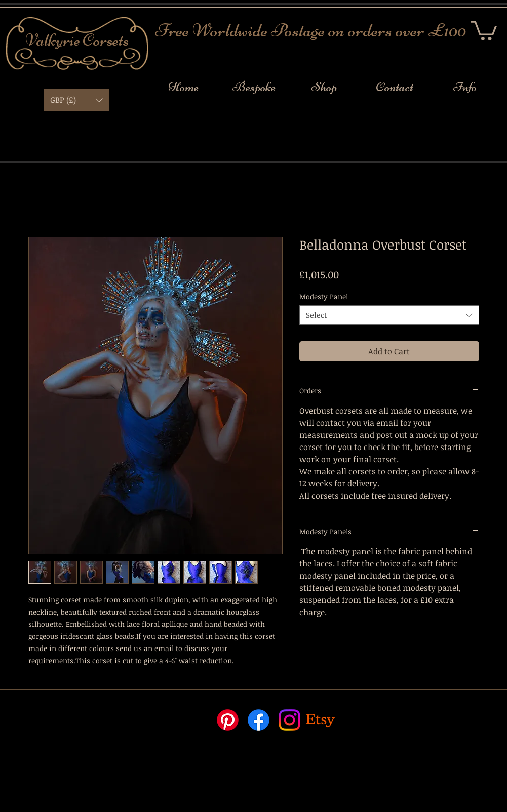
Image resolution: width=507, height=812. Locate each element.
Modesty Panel (324, 296)
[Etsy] (320, 720)
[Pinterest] (228, 720)
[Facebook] (259, 720)
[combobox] (389, 315)
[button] (484, 30)
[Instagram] (289, 720)
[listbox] (76, 100)
